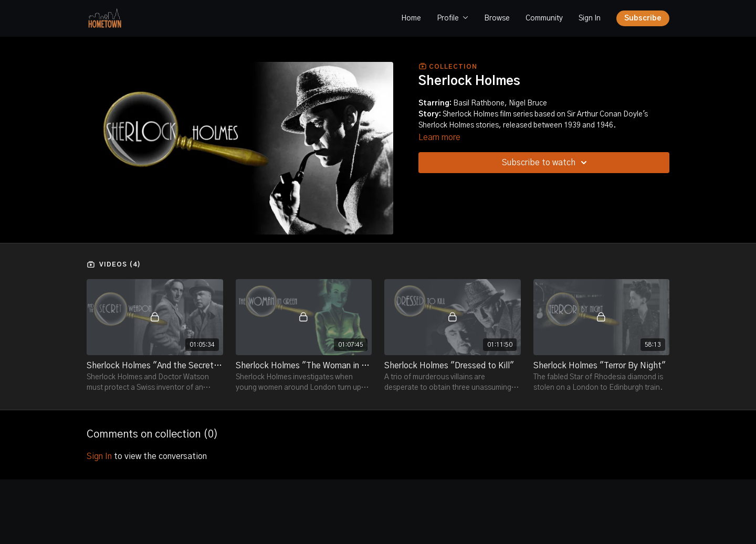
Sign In (590, 18)
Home (411, 18)
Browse (497, 18)
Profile (453, 18)
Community (544, 18)
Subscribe (643, 18)
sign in (99, 456)
